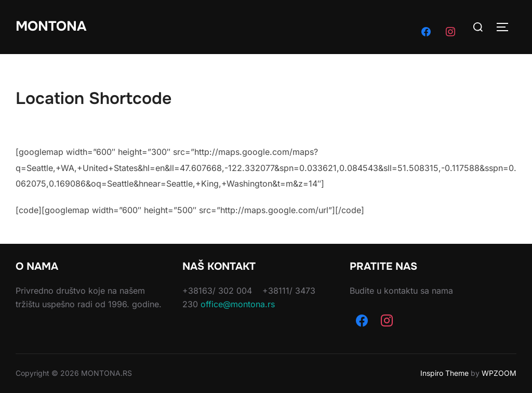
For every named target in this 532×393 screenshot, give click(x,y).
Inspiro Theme (444, 373)
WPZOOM (499, 373)
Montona (51, 26)
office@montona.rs (238, 304)
